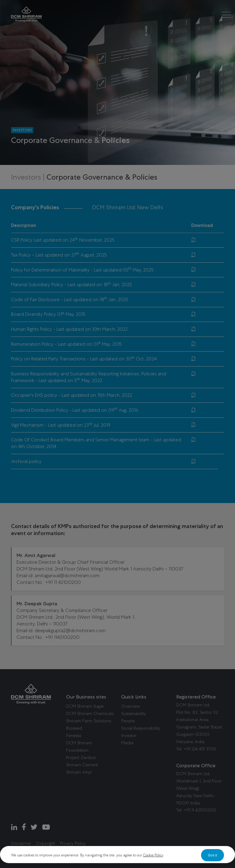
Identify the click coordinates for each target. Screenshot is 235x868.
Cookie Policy (153, 855)
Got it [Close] (213, 855)
